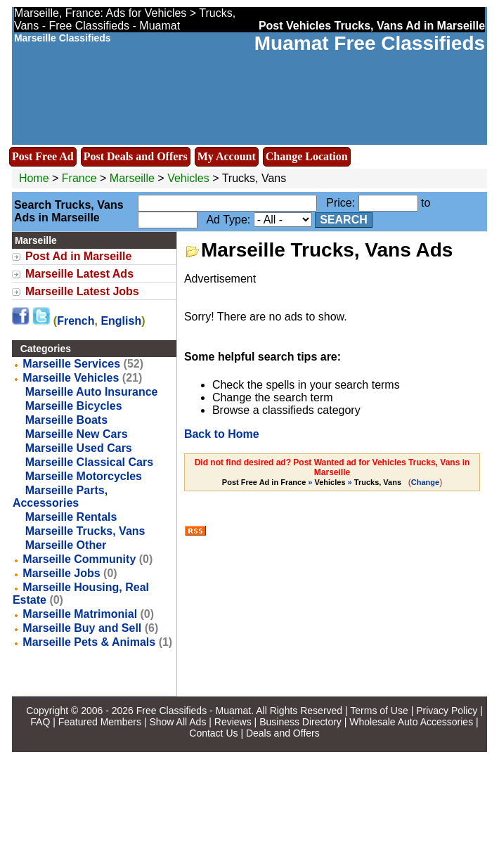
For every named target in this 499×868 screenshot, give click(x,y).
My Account (227, 156)
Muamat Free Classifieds (370, 43)
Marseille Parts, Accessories (60, 497)
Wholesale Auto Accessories (411, 722)
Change (425, 482)
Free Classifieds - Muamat (194, 711)
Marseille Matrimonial (80, 614)
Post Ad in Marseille (78, 256)
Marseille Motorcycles (84, 476)
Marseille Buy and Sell (82, 628)
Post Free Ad (43, 156)
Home (34, 178)
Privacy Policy (447, 711)
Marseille (134, 178)
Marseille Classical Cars (89, 462)
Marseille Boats (66, 420)
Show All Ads (177, 722)
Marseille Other (66, 545)
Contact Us (213, 733)
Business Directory (300, 722)
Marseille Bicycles (74, 406)
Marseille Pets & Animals (89, 642)
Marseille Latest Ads (79, 274)
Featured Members (100, 722)
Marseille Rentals (71, 517)
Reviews (233, 722)
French (76, 321)
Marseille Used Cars (79, 448)
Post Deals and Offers (136, 156)
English (121, 321)
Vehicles (188, 178)
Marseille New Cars (77, 434)
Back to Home (222, 434)
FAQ (40, 722)
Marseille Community (79, 559)
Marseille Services (71, 364)
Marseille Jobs (61, 573)
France (79, 178)
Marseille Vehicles (71, 378)
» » (313, 482)
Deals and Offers (283, 733)
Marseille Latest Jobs (82, 291)
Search (344, 220)
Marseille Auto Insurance (92, 392)
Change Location (307, 156)
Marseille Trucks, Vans (85, 531)
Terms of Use (379, 711)
